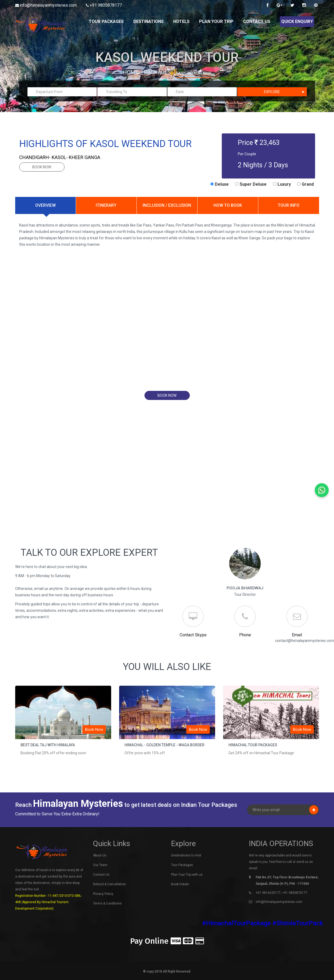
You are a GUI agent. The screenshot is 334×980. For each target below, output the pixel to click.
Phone (245, 635)
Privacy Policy (103, 894)
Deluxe (220, 184)
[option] (63, 726)
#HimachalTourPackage (244, 923)
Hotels (181, 21)
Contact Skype (193, 635)
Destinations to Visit (186, 855)
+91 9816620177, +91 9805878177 (281, 893)
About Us (100, 855)
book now (42, 167)
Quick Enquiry (297, 21)
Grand (305, 184)
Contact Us (257, 21)
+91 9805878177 (106, 5)
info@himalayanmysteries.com (48, 5)
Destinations (148, 21)
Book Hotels (180, 884)
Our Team (100, 865)
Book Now (94, 729)
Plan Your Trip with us (187, 875)
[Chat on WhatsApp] (322, 490)
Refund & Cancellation (109, 884)
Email (297, 635)
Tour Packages (106, 21)
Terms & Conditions (107, 903)
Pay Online (167, 941)
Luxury (282, 184)
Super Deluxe (251, 184)
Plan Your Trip (216, 21)
